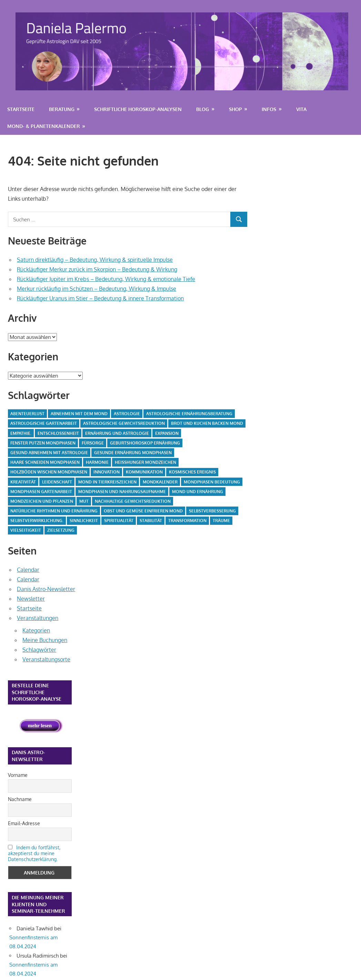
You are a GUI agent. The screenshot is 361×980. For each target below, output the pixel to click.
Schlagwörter (39, 650)
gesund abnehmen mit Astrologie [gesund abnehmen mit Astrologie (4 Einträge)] (49, 453)
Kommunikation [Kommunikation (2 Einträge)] (144, 472)
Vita (301, 109)
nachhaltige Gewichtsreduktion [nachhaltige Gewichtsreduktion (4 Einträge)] (133, 501)
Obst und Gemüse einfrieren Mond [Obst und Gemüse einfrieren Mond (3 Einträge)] (143, 511)
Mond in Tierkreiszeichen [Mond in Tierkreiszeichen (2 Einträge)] (107, 482)
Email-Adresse (24, 823)
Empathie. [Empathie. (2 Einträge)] (21, 433)
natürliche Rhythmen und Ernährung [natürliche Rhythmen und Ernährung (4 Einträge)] (54, 511)
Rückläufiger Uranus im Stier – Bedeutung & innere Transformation (100, 298)
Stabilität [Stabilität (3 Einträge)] (151, 521)
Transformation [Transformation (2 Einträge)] (187, 521)
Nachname (20, 799)
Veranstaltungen (38, 618)
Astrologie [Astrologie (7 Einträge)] (127, 414)
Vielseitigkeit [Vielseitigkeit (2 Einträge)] (26, 530)
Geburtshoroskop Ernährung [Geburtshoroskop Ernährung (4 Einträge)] (145, 443)
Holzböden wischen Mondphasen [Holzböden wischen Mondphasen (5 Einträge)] (49, 472)
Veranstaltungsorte (46, 659)
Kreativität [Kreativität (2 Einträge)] (23, 482)
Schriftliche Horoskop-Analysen (138, 109)
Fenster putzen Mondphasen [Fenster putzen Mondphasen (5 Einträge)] (43, 443)
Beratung (62, 109)
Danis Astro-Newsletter (46, 589)
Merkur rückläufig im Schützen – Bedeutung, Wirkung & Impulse (97, 289)
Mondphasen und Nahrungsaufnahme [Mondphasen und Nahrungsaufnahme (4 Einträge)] (122, 492)
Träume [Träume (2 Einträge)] (221, 521)
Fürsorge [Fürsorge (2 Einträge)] (93, 443)
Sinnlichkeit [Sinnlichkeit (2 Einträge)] (84, 521)
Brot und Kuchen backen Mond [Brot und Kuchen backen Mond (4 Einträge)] (207, 423)
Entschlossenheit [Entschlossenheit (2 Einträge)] (58, 433)
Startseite (21, 109)
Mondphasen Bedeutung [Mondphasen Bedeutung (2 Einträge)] (212, 482)
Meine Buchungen (45, 640)
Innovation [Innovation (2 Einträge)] (107, 472)
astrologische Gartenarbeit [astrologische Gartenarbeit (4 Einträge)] (44, 423)
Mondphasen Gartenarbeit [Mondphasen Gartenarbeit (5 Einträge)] (41, 492)
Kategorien (36, 630)
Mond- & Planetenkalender (44, 126)
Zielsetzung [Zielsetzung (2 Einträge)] (61, 530)
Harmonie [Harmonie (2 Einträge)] (97, 462)
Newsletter (31, 599)
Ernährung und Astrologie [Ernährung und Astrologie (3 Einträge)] (117, 433)
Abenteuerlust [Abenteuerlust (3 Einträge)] (27, 414)
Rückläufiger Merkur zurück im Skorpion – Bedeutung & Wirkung (97, 269)
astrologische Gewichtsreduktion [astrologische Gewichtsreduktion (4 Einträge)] (124, 423)
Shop (235, 109)
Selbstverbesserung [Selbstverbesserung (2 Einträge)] (212, 511)
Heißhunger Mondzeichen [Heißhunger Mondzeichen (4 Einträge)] (146, 462)
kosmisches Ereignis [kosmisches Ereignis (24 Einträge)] (192, 472)
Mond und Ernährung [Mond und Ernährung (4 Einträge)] (198, 492)
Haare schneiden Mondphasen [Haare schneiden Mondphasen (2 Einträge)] (45, 462)
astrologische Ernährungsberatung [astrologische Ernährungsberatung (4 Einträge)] (189, 414)
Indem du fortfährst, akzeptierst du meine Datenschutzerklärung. (34, 853)
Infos (269, 109)
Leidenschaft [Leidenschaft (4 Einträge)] (57, 482)
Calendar (28, 570)
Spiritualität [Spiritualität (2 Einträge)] (119, 521)
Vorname (18, 775)
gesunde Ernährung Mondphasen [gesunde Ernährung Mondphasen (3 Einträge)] (133, 453)
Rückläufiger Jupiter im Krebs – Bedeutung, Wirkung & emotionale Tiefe (106, 279)
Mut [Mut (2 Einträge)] (84, 501)
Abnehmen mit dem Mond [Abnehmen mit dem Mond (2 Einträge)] (79, 414)
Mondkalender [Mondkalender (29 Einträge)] (160, 482)
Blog (203, 109)
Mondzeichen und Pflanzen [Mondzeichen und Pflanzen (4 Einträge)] (42, 501)
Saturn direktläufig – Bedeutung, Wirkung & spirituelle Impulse (95, 260)
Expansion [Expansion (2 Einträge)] (167, 433)
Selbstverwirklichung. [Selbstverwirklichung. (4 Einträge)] (37, 521)
